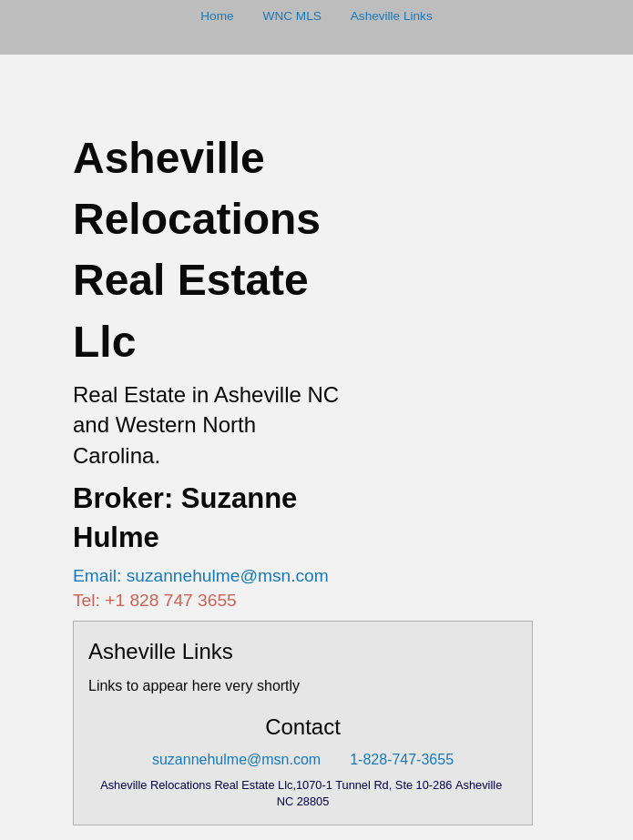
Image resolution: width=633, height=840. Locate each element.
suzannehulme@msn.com (236, 759)
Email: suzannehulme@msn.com (201, 576)
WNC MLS (292, 16)
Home (217, 16)
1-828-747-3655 (402, 759)
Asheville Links (392, 16)
